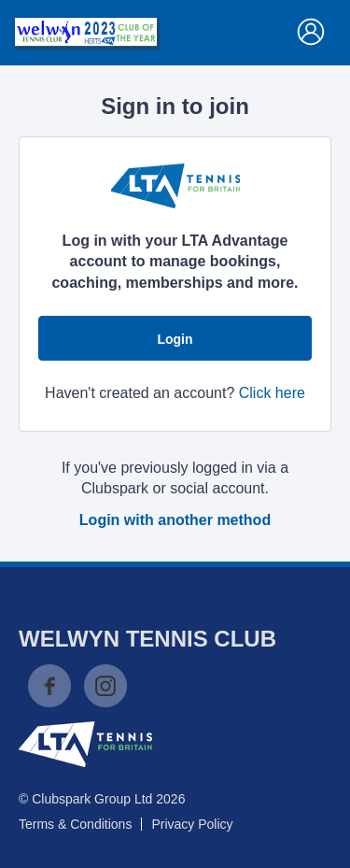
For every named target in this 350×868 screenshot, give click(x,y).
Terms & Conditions (75, 824)
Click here (272, 393)
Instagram (105, 686)
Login (175, 339)
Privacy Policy (192, 824)
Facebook (49, 686)
